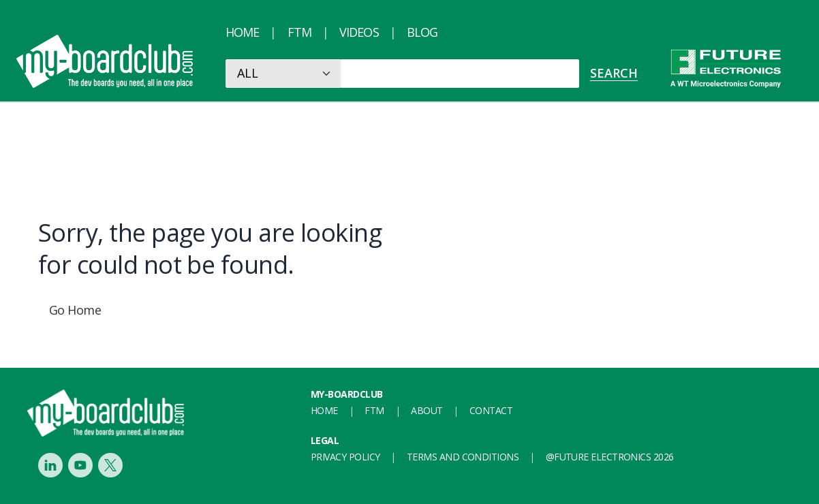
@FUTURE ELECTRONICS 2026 (610, 457)
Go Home (75, 310)
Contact (491, 410)
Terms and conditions (463, 457)
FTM (299, 32)
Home (242, 32)
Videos (359, 32)
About (427, 410)
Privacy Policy (345, 457)
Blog (422, 32)
